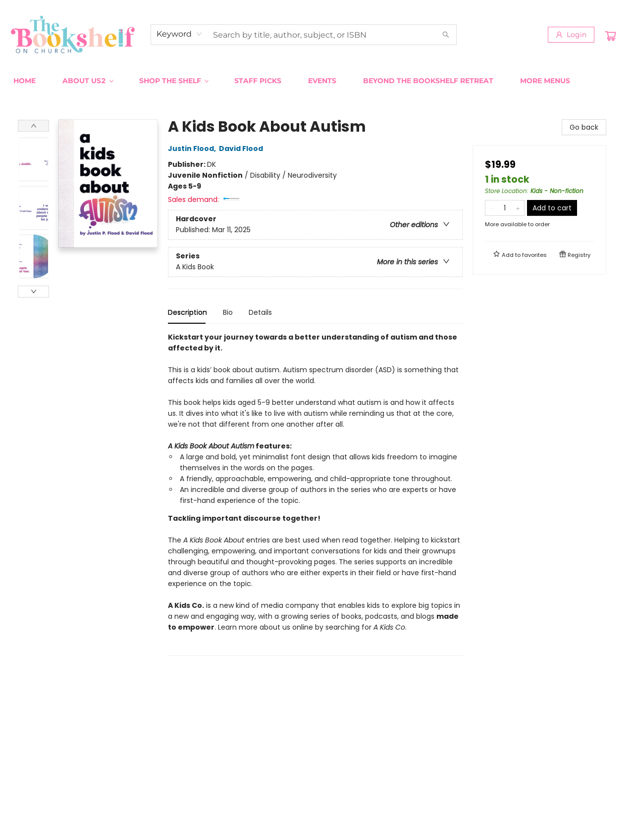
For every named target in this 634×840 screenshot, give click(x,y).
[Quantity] (505, 208)
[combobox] (180, 34)
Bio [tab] (228, 312)
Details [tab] (260, 312)
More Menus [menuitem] (545, 81)
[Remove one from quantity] (492, 208)
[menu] (317, 81)
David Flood (242, 148)
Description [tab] (187, 312)
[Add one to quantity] (518, 208)
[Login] (571, 35)
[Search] (446, 35)
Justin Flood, (193, 148)
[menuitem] (25, 81)
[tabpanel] (315, 494)
